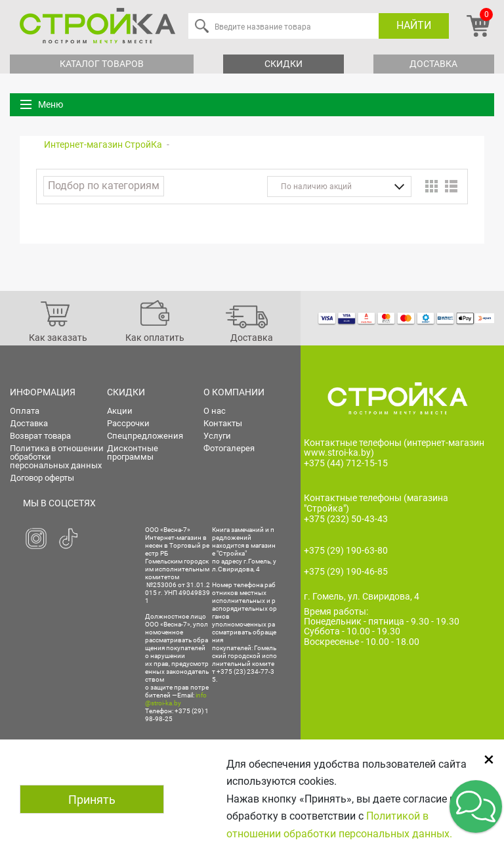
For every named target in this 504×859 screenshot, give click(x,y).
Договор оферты (42, 478)
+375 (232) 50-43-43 (346, 519)
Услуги (217, 436)
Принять (92, 800)
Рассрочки (128, 423)
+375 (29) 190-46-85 (346, 571)
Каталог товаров (102, 64)
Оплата (25, 411)
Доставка (433, 64)
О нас (215, 411)
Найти (414, 25)
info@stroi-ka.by (176, 699)
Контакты (223, 423)
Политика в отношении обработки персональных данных (57, 457)
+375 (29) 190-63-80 (346, 550)
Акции (120, 411)
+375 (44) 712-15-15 (346, 463)
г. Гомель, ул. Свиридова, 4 (362, 596)
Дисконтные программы (133, 452)
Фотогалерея (229, 448)
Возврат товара (40, 436)
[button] (476, 806)
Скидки (283, 64)
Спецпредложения (145, 436)
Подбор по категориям (104, 186)
